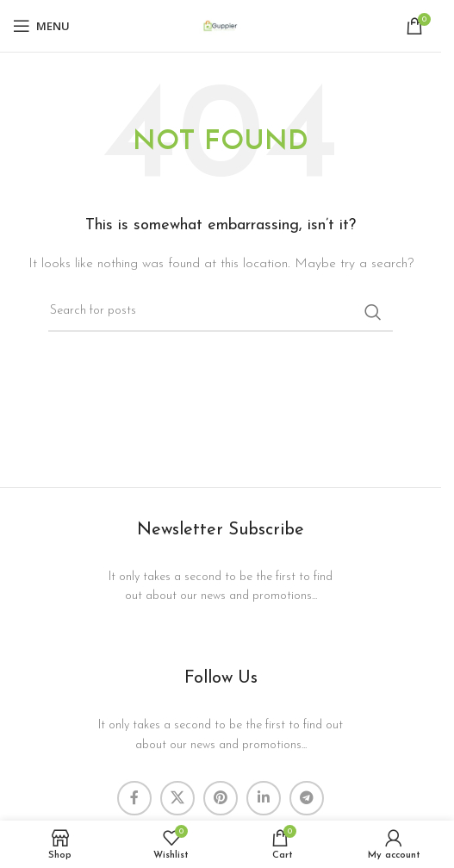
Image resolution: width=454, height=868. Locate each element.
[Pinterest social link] (221, 798)
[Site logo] (221, 25)
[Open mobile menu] (41, 26)
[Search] (221, 312)
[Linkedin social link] (264, 798)
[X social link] (177, 798)
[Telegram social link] (307, 798)
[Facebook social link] (134, 798)
